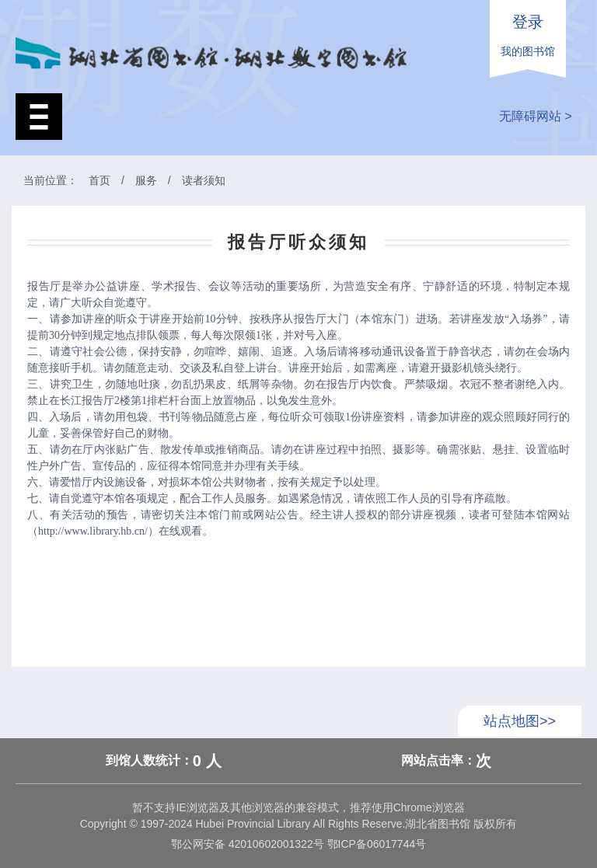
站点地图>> (520, 721)
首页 (99, 180)
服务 (146, 180)
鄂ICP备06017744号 (375, 844)
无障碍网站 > (536, 116)
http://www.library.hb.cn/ (93, 531)
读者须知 (204, 180)
